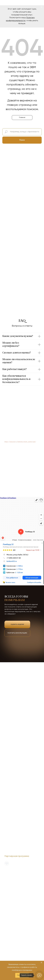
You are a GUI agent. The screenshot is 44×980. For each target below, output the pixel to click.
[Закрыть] (41, 7)
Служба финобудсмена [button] (12, 875)
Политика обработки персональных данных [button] (19, 873)
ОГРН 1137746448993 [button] (11, 881)
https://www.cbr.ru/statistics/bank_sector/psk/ (20, 442)
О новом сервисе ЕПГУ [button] (12, 878)
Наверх (36, 870)
